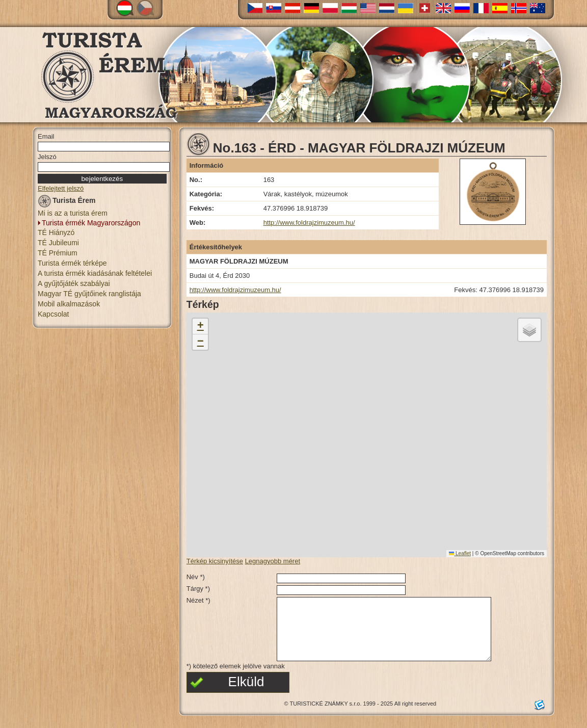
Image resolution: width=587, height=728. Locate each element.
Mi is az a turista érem (73, 213)
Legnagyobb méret (273, 561)
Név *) (196, 577)
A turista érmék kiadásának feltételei (95, 273)
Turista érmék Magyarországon (91, 223)
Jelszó (47, 157)
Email (46, 136)
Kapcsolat (53, 314)
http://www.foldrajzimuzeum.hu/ (309, 223)
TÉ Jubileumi (58, 243)
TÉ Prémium (58, 253)
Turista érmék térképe (72, 263)
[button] (200, 327)
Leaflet (460, 553)
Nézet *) (198, 600)
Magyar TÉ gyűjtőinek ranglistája (89, 294)
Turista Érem (67, 202)
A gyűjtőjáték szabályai (74, 283)
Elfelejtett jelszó (61, 188)
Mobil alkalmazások (69, 304)
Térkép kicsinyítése (215, 561)
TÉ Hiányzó (56, 232)
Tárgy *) (198, 589)
